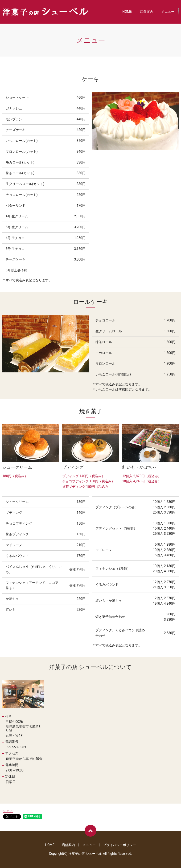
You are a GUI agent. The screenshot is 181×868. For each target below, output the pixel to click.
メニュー (168, 12)
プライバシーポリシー (119, 845)
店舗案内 (147, 12)
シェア (8, 811)
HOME (127, 12)
